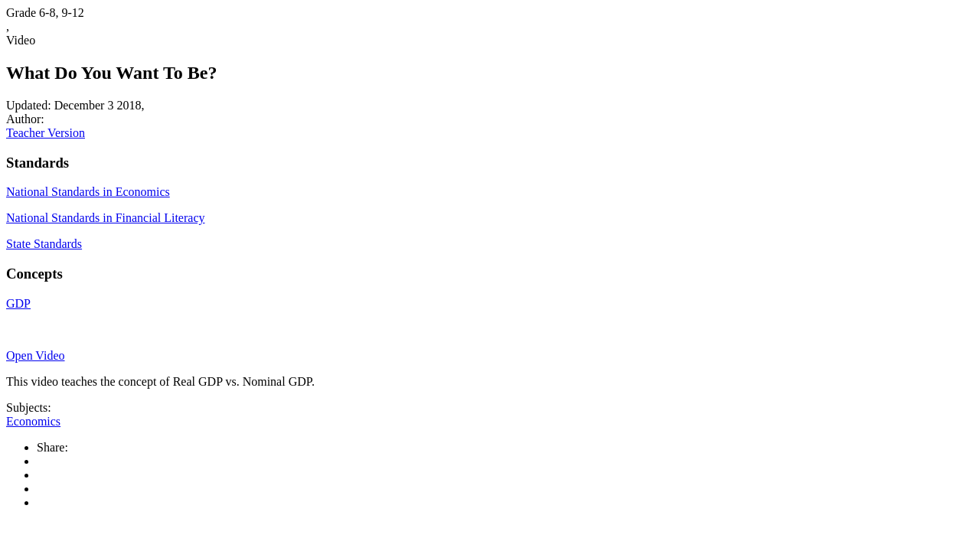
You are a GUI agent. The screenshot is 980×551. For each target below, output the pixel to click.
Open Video (36, 355)
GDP (18, 303)
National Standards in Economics (88, 192)
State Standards (44, 244)
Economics (33, 421)
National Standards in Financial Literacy (105, 218)
